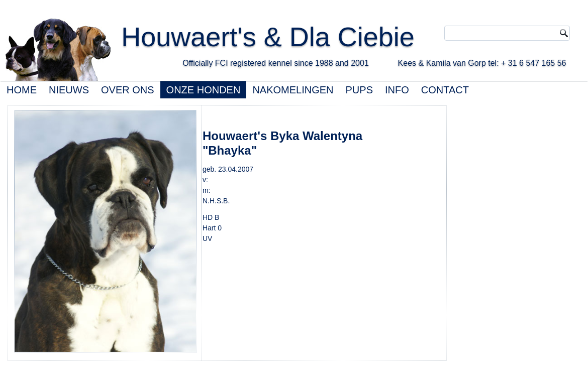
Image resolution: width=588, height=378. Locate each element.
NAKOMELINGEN (293, 90)
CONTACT (445, 90)
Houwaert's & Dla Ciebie (268, 37)
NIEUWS (69, 90)
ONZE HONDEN (204, 90)
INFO (397, 90)
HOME (22, 90)
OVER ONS (128, 90)
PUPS (359, 90)
